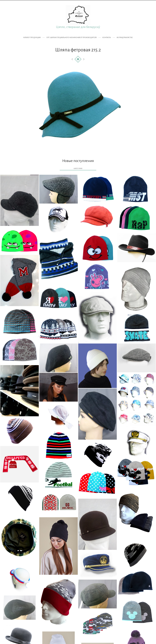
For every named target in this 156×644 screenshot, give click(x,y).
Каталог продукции (32, 38)
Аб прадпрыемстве (125, 38)
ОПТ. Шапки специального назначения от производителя (71, 38)
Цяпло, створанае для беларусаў (78, 27)
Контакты (107, 38)
